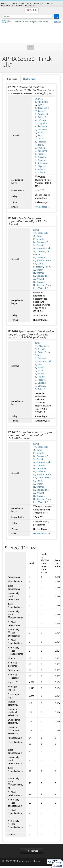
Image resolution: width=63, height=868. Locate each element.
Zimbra (14, 4)
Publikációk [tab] (13, 79)
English (32, 10)
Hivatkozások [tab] (30, 79)
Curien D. (41, 251)
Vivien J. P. (43, 288)
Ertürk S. (41, 261)
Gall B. (41, 478)
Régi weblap (30, 5)
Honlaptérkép (32, 851)
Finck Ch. (42, 361)
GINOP (19, 5)
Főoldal (4, 4)
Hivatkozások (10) (42, 534)
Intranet (51, 4)
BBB (29, 4)
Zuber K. (42, 172)
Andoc (36, 4)
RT (43, 4)
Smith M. (41, 285)
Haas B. (40, 267)
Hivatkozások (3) (42, 207)
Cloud (22, 4)
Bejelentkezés (7, 5)
